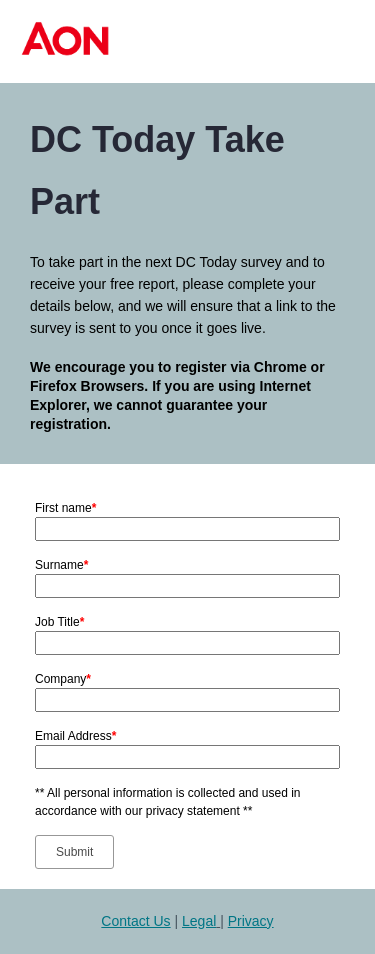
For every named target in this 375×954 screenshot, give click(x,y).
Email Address (75, 736)
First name (65, 508)
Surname (61, 565)
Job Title (59, 622)
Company (63, 679)
